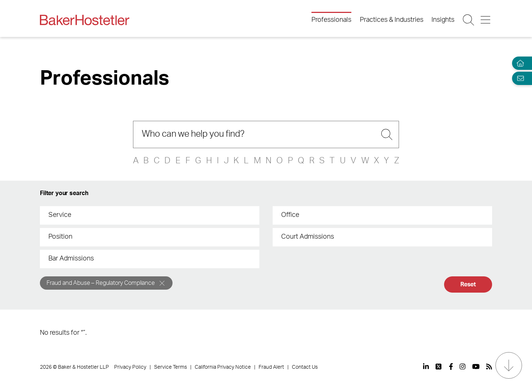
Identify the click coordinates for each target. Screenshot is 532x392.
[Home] (519, 63)
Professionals (331, 20)
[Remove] (162, 283)
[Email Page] (519, 78)
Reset (468, 284)
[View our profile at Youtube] (476, 367)
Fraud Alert (271, 367)
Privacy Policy (130, 367)
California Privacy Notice (223, 367)
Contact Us (305, 367)
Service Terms (170, 367)
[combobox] (150, 215)
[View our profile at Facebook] (451, 367)
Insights (443, 20)
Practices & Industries (392, 20)
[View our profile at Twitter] (439, 367)
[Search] (266, 134)
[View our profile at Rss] (489, 367)
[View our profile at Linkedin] (426, 367)
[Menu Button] (486, 20)
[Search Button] (469, 20)
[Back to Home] (85, 20)
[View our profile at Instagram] (463, 367)
